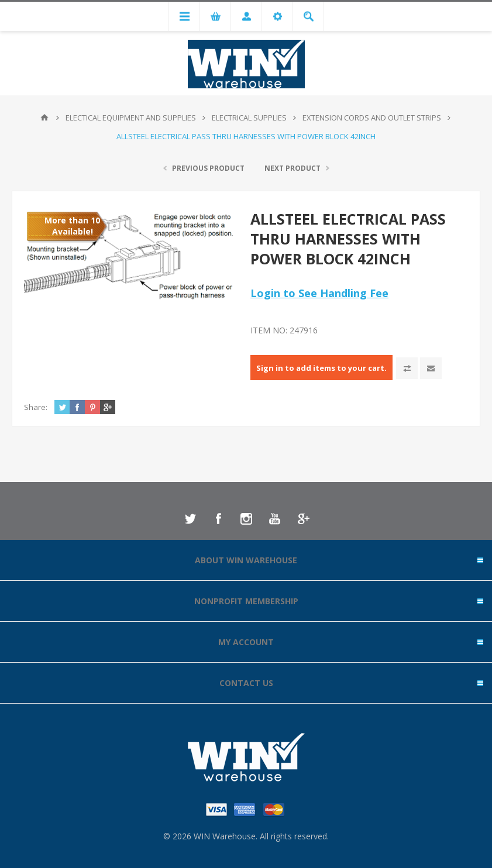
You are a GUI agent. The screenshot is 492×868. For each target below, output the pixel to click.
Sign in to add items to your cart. (321, 368)
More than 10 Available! (72, 226)
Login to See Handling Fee (319, 293)
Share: (36, 407)
